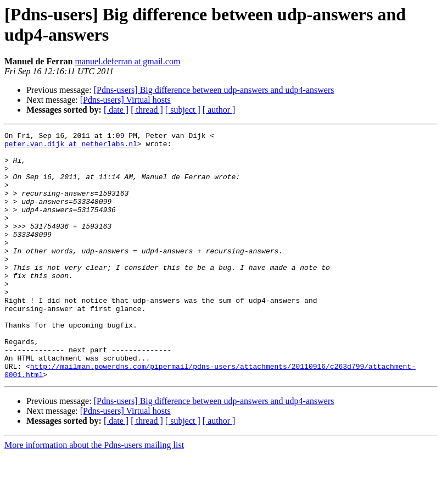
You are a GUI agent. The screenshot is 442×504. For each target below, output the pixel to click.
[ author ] (219, 110)
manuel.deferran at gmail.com (127, 61)
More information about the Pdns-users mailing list (94, 494)
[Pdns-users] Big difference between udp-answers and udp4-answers (214, 90)
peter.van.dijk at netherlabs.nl (71, 147)
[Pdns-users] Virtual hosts (125, 100)
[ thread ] (147, 110)
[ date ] (116, 110)
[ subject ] (183, 110)
